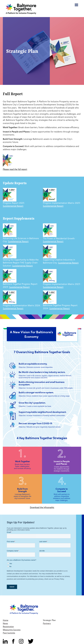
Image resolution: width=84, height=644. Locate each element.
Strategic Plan (49, 620)
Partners (47, 623)
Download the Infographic (42, 507)
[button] (76, 6)
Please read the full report (15, 169)
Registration (8, 627)
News (5, 623)
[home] (20, 9)
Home (6, 620)
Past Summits (9, 633)
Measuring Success (12, 630)
